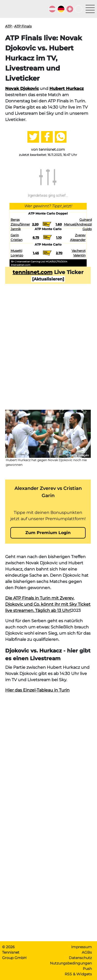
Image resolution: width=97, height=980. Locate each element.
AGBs (87, 952)
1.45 (36, 253)
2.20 (35, 224)
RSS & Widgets (78, 974)
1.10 (59, 237)
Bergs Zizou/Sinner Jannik (20, 224)
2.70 (59, 253)
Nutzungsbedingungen (71, 963)
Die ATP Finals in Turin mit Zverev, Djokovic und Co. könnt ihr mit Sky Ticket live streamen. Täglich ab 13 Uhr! (48, 604)
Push (87, 969)
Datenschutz (80, 958)
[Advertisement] (48, 355)
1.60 (59, 224)
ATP (9, 26)
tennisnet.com (33, 272)
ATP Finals (23, 26)
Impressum (81, 947)
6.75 (36, 237)
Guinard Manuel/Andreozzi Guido (78, 224)
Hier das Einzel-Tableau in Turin (37, 690)
